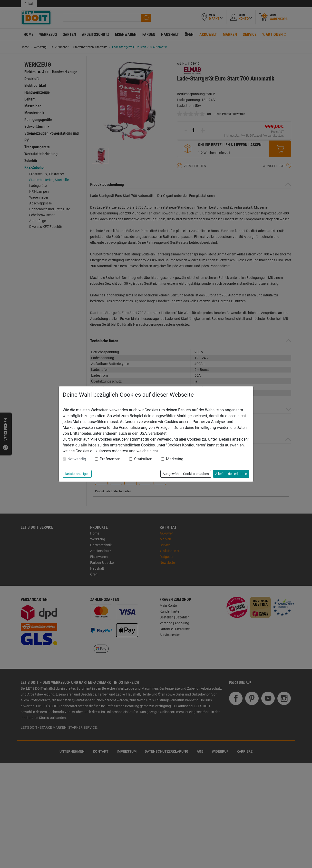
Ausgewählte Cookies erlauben (186, 474)
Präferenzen (110, 459)
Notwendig (77, 459)
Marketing (175, 459)
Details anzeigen (77, 474)
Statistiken (143, 459)
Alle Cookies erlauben (231, 474)
